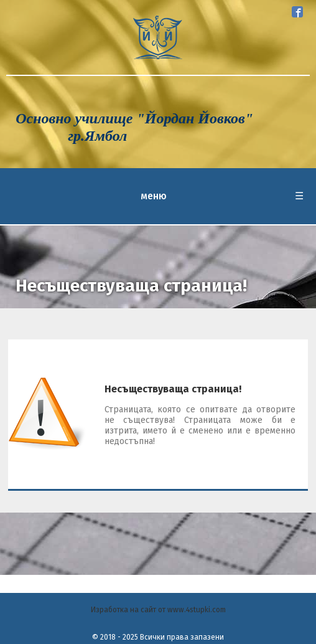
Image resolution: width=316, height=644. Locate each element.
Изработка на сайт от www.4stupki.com (158, 610)
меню (222, 196)
